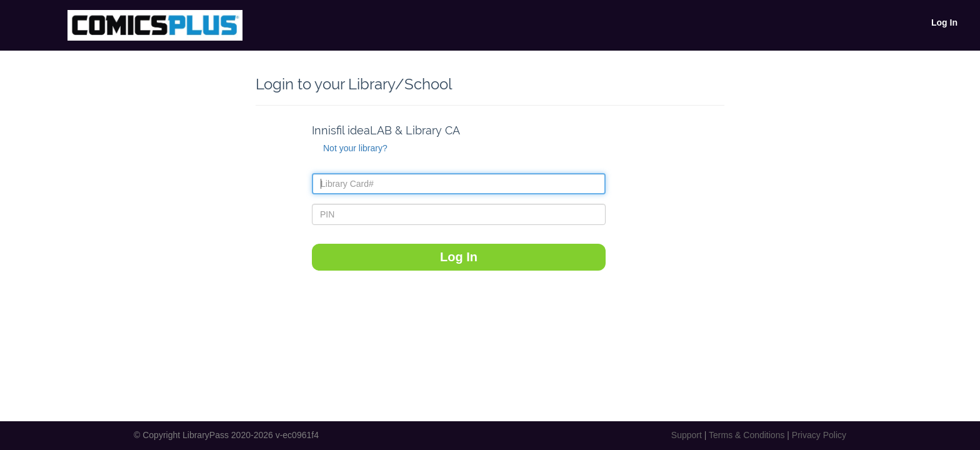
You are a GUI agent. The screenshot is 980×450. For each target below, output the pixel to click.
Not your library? (355, 148)
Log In (944, 22)
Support (687, 435)
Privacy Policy (819, 435)
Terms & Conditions (747, 435)
